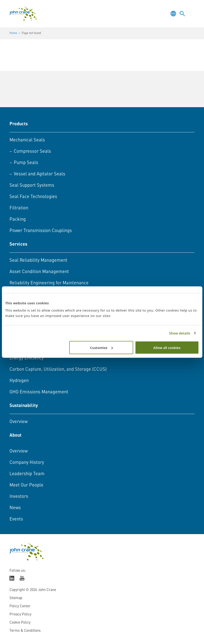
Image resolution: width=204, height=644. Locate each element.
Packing (18, 220)
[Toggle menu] (191, 14)
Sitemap (16, 598)
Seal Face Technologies (33, 197)
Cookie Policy (20, 623)
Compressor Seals (32, 152)
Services (18, 245)
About (15, 436)
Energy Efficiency (27, 358)
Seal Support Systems (32, 186)
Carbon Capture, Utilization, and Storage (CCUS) (58, 370)
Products (19, 124)
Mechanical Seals (27, 140)
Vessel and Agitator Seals (40, 174)
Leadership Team (27, 474)
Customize (102, 347)
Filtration (19, 208)
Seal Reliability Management (38, 261)
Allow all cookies (167, 347)
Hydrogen (19, 381)
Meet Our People (26, 485)
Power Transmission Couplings (41, 231)
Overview (19, 422)
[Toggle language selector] (173, 14)
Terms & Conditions (25, 631)
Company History (27, 463)
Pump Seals (26, 163)
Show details (179, 333)
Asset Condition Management (39, 272)
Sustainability (24, 406)
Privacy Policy (20, 615)
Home (13, 33)
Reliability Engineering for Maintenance (49, 283)
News (15, 508)
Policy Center (20, 606)
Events (16, 519)
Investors (19, 497)
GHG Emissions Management (39, 392)
